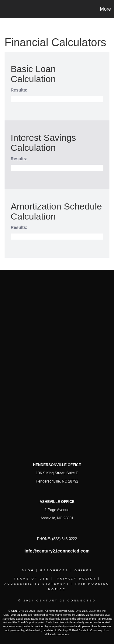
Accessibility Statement (37, 584)
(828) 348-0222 (64, 539)
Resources (55, 570)
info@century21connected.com (57, 551)
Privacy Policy (77, 579)
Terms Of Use (31, 579)
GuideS (83, 570)
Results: (19, 90)
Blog (28, 570)
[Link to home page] (5, 9)
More (105, 9)
